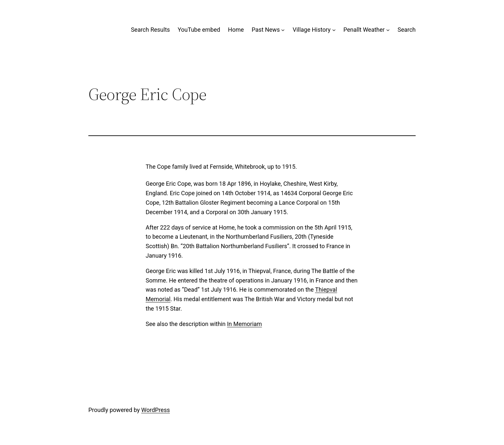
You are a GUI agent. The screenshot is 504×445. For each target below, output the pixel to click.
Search (407, 30)
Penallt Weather (364, 30)
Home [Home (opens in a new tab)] (236, 30)
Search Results (150, 30)
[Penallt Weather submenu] (388, 30)
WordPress (156, 410)
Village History (312, 30)
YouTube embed (199, 30)
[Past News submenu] (283, 30)
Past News (266, 30)
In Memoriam (245, 324)
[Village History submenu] (334, 30)
